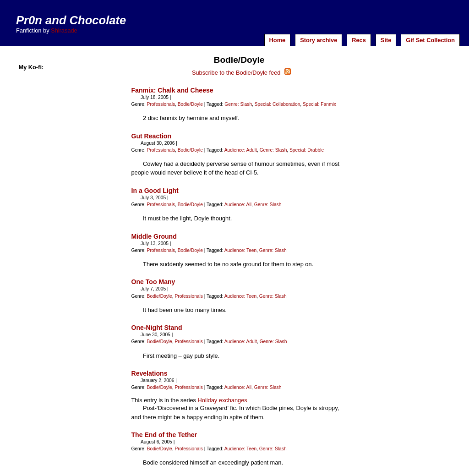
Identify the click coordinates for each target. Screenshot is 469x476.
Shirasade (64, 30)
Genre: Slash (238, 104)
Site (386, 40)
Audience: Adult (241, 150)
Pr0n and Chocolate (71, 20)
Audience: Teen (240, 250)
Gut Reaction (151, 136)
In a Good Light (155, 191)
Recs (359, 40)
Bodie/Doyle (190, 104)
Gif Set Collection (430, 40)
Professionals (161, 104)
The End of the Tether (164, 435)
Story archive (319, 40)
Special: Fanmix (319, 104)
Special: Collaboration (278, 104)
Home (278, 40)
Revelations (149, 373)
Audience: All (238, 205)
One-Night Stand (156, 328)
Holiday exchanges (223, 400)
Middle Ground (154, 236)
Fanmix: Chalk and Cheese (172, 90)
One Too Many (153, 282)
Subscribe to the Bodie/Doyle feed (241, 73)
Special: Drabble (307, 150)
